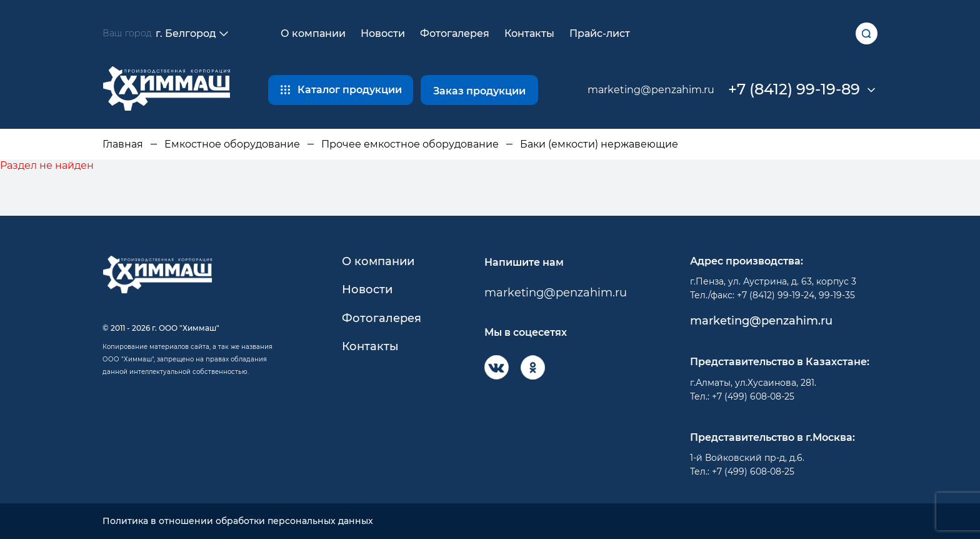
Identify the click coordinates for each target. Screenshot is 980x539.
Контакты (529, 33)
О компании (313, 33)
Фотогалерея (455, 33)
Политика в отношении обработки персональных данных (238, 521)
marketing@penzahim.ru (651, 90)
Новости (383, 33)
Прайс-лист (600, 33)
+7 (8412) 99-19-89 (794, 89)
